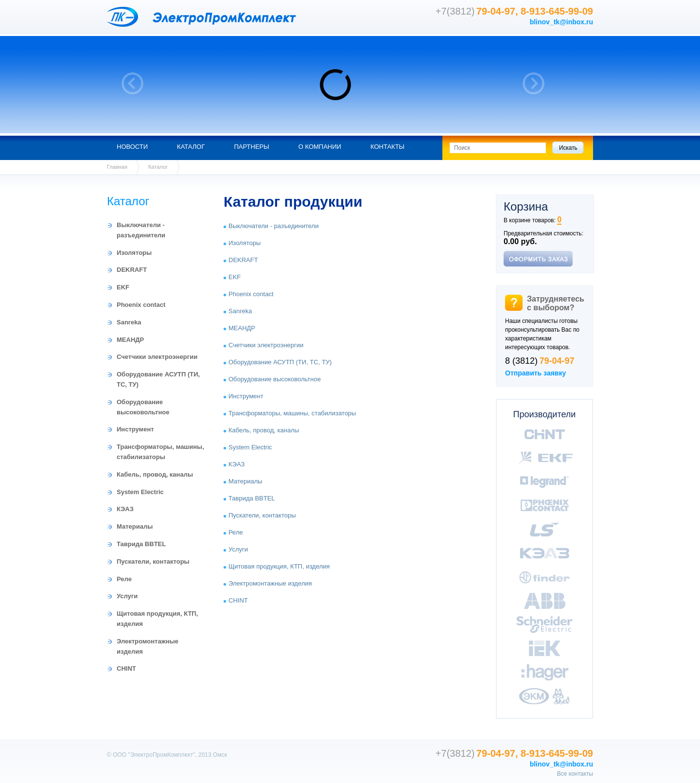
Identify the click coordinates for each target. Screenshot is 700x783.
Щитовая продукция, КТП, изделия (279, 566)
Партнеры (251, 147)
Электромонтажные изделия (270, 583)
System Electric (140, 492)
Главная (117, 167)
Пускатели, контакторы (153, 561)
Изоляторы (134, 253)
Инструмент (135, 429)
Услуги (127, 596)
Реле (124, 579)
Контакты (387, 147)
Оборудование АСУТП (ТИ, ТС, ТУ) (280, 362)
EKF (123, 287)
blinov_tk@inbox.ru (561, 22)
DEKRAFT (132, 270)
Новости (132, 147)
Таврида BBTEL (141, 544)
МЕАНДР (130, 340)
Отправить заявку (535, 373)
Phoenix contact (141, 305)
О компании (320, 147)
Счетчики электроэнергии (157, 357)
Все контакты (575, 774)
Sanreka (129, 322)
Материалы (135, 526)
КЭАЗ (125, 509)
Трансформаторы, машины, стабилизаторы (292, 413)
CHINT (126, 668)
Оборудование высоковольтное (275, 379)
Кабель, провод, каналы (155, 474)
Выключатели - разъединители (273, 226)
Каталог (191, 147)
